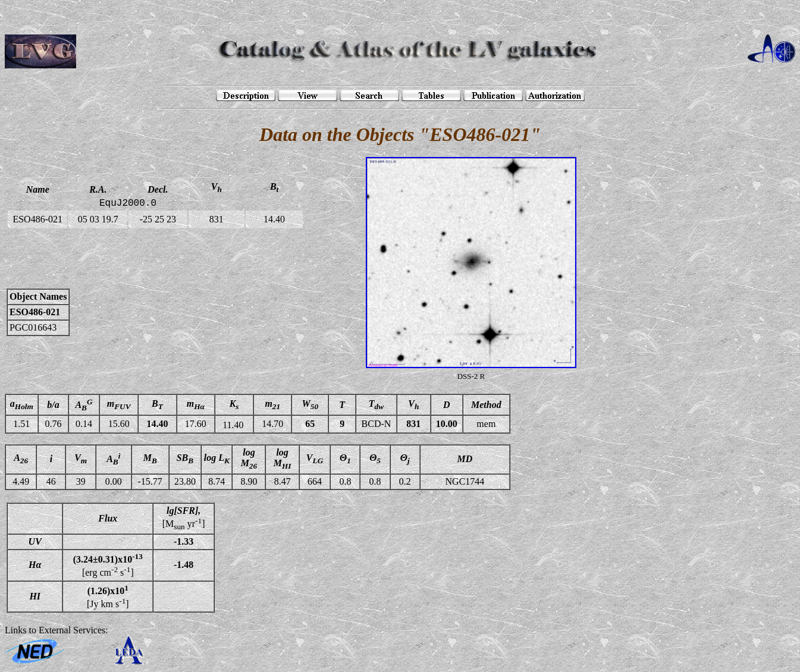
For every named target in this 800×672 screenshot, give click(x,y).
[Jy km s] (108, 596)
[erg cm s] (108, 565)
